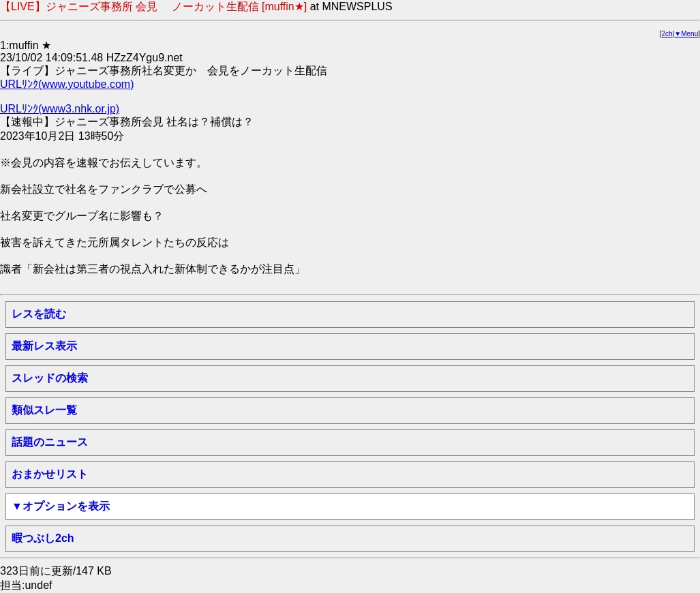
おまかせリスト (50, 474)
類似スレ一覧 (44, 410)
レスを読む (39, 314)
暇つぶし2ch (43, 538)
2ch (667, 34)
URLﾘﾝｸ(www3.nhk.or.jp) (60, 109)
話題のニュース (50, 442)
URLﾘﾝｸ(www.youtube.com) (67, 84)
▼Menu (686, 34)
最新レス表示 (44, 346)
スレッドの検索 (50, 378)
